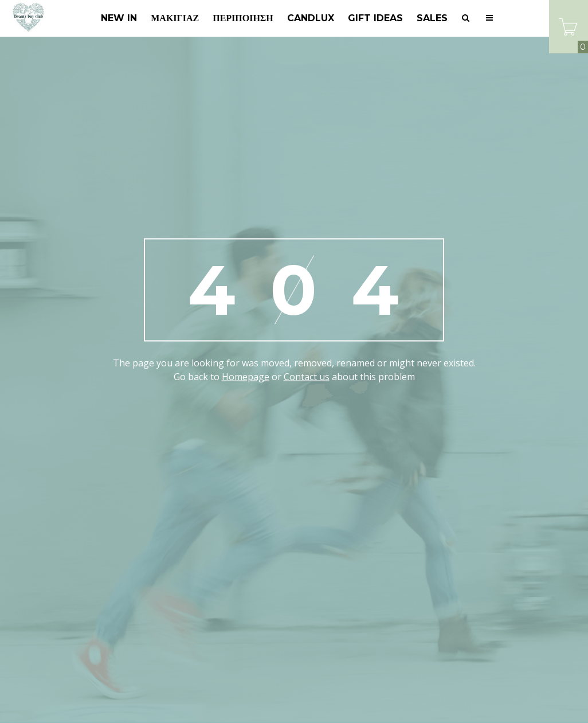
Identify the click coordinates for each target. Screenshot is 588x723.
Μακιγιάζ (175, 18)
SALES (432, 18)
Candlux (311, 18)
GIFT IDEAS (375, 18)
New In (119, 18)
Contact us (307, 377)
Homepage (246, 377)
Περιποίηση (243, 18)
